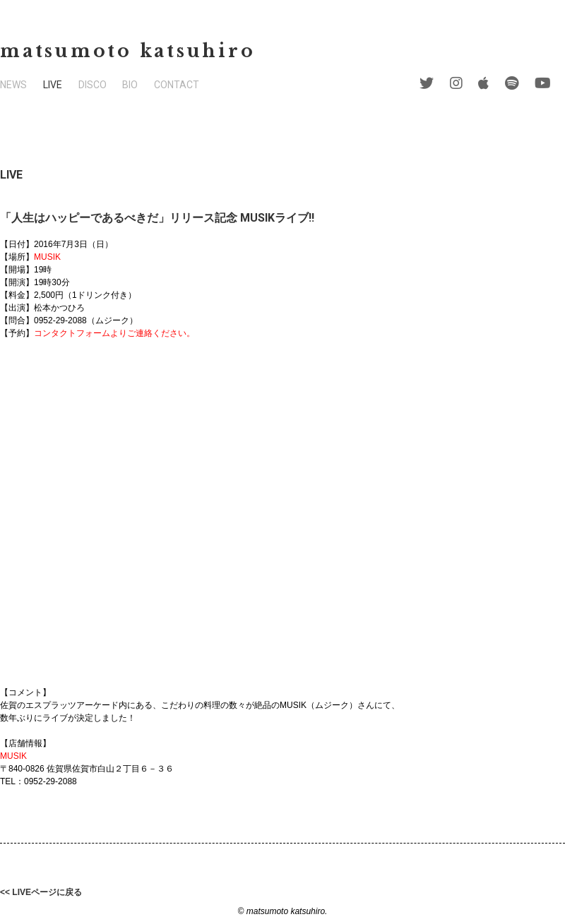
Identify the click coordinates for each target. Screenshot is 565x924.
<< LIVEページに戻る (41, 892)
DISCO (93, 85)
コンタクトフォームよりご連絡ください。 (114, 333)
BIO (130, 85)
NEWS (13, 85)
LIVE (53, 85)
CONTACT (177, 85)
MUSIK (47, 257)
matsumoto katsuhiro (127, 51)
